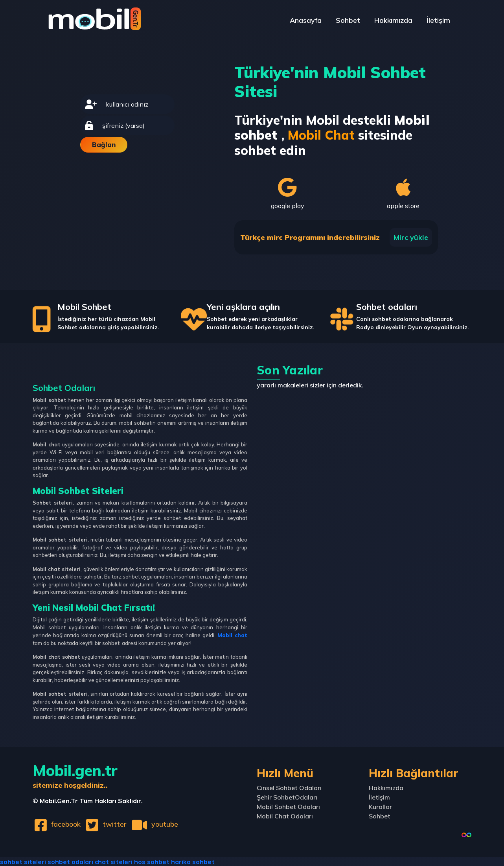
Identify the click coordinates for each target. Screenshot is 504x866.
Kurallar (380, 806)
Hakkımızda (388, 21)
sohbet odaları (70, 861)
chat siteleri (114, 861)
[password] (136, 125)
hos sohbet (152, 861)
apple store (404, 193)
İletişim (437, 21)
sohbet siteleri (23, 861)
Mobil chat (233, 635)
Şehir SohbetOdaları (287, 797)
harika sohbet (193, 861)
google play (288, 193)
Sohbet (339, 21)
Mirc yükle (411, 237)
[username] (138, 104)
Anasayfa (293, 21)
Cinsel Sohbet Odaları (289, 787)
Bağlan (104, 145)
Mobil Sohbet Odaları (288, 806)
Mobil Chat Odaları (285, 816)
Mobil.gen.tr (75, 775)
